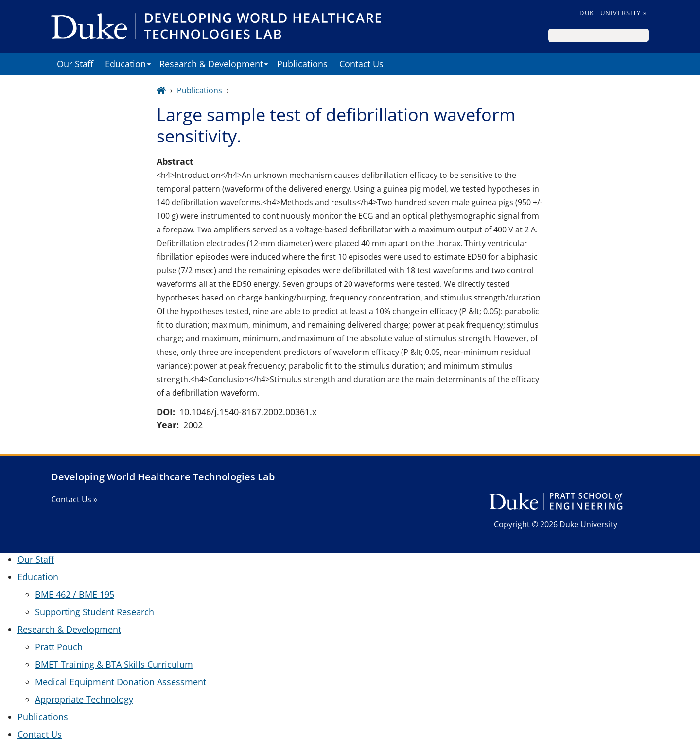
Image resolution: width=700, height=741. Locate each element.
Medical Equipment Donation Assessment (121, 682)
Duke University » (613, 13)
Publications (302, 64)
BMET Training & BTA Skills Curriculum (114, 664)
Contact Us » (74, 499)
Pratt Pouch (59, 647)
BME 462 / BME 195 (75, 594)
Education (125, 64)
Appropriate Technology (84, 699)
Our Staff (75, 64)
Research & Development (211, 64)
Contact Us (361, 64)
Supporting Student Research (95, 612)
